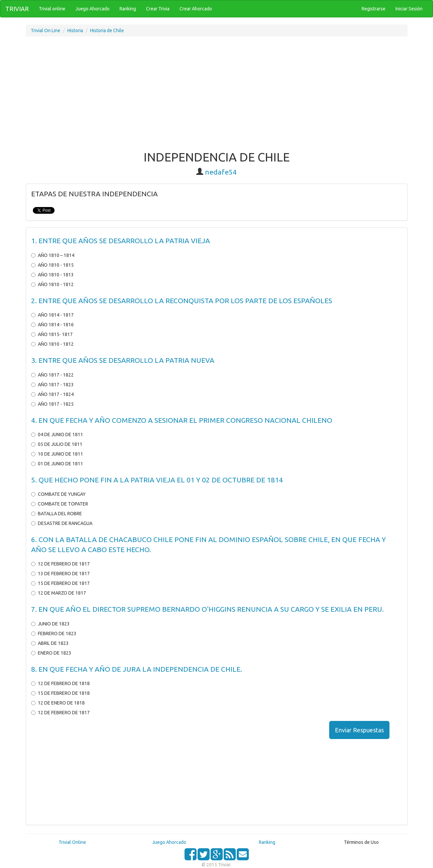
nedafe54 (221, 172)
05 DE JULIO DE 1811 (57, 444)
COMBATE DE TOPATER (60, 504)
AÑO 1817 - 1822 (52, 375)
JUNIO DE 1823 (50, 624)
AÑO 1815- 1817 (52, 334)
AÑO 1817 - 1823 (52, 385)
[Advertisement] (217, 97)
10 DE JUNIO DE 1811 (57, 454)
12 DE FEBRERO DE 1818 (60, 683)
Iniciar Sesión (409, 9)
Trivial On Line (46, 30)
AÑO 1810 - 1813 (52, 275)
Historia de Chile (107, 30)
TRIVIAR (17, 9)
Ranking (267, 842)
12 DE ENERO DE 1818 (58, 703)
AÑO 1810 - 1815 (52, 265)
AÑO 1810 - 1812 (52, 284)
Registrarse (374, 9)
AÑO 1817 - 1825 (52, 404)
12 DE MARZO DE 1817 (59, 593)
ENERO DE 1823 (51, 653)
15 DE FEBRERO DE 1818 (60, 693)
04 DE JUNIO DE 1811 (57, 435)
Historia (75, 30)
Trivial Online (72, 842)
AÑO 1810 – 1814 (53, 255)
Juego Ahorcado (169, 842)
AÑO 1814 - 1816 (52, 325)
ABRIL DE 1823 (50, 643)
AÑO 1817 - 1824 (52, 394)
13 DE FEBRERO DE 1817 (60, 574)
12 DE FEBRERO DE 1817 (60, 564)
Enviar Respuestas (359, 730)
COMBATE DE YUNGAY (58, 494)
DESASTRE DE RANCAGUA (62, 523)
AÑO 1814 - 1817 (52, 315)
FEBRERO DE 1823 (54, 633)
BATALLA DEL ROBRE (57, 514)
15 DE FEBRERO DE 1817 (60, 583)
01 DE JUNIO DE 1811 (57, 464)
